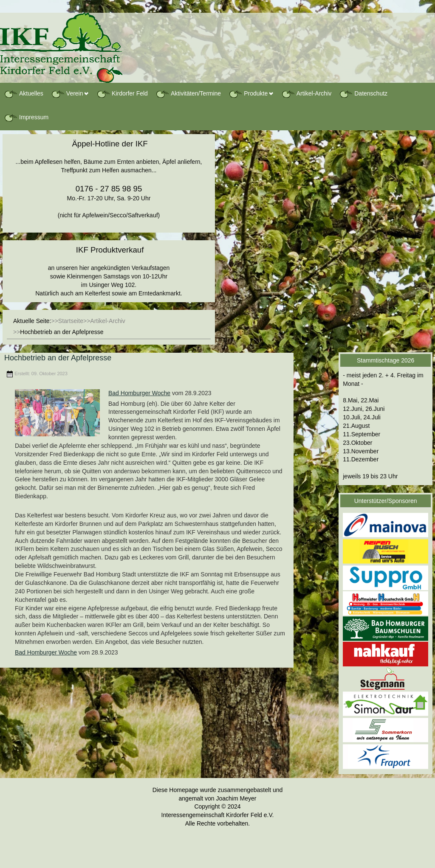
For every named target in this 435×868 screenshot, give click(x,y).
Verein (67, 94)
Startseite (71, 321)
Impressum (26, 118)
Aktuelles (24, 94)
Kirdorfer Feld (122, 94)
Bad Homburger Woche (139, 393)
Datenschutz (363, 94)
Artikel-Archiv (306, 94)
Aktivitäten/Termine (188, 94)
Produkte (248, 94)
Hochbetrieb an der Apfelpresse (58, 358)
